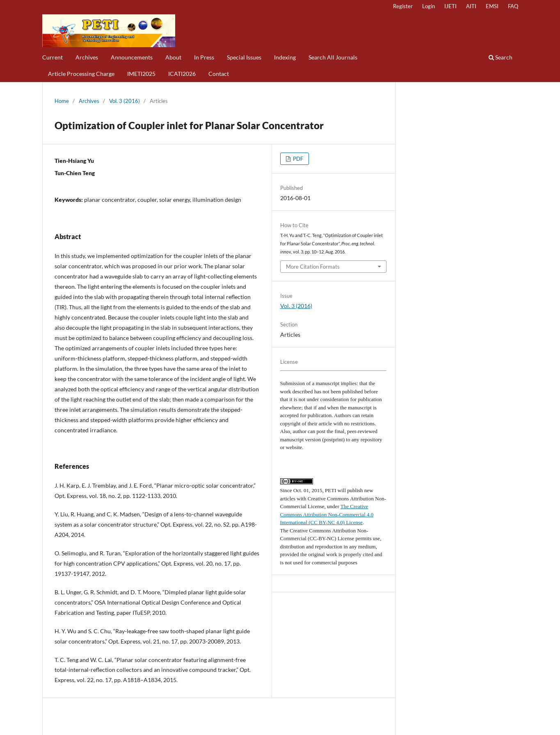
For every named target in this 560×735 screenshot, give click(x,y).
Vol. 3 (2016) (125, 101)
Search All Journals (333, 57)
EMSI (492, 6)
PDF (297, 159)
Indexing (285, 57)
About (173, 57)
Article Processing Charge (81, 74)
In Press (204, 57)
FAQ (513, 6)
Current (53, 57)
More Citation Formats (313, 267)
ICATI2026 (182, 74)
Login (429, 6)
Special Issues (244, 57)
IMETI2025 (141, 74)
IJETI (450, 6)
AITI (471, 6)
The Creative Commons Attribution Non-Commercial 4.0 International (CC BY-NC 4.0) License (327, 514)
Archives (87, 57)
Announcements (132, 57)
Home (62, 101)
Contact (219, 74)
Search (501, 57)
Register (403, 6)
